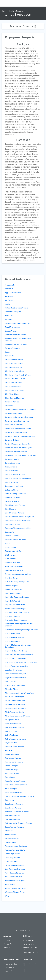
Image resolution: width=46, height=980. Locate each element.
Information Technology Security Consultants (22, 630)
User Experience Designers (15, 869)
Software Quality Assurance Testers (18, 823)
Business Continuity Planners (16, 335)
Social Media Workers (13, 808)
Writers (8, 896)
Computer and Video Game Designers (19, 417)
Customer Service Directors (15, 475)
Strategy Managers (12, 839)
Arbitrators (9, 296)
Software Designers (13, 816)
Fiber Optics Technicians (14, 570)
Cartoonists (9, 356)
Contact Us (8, 944)
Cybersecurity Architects (14, 486)
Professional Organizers (14, 762)
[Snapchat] (37, 971)
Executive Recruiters (13, 563)
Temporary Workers (12, 858)
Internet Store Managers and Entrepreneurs (21, 662)
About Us (7, 940)
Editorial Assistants (12, 536)
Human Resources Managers (16, 609)
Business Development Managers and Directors (19, 340)
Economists (10, 532)
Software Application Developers (17, 812)
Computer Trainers (12, 440)
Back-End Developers (13, 312)
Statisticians (10, 831)
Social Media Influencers (14, 804)
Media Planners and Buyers (15, 701)
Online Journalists (12, 731)
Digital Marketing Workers (15, 513)
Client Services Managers (14, 398)
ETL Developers (11, 555)
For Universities (29, 944)
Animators (9, 289)
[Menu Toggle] (2, 3)
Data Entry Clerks (11, 490)
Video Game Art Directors (14, 873)
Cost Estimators (11, 467)
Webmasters (10, 885)
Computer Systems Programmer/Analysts (21, 436)
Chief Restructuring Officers (15, 379)
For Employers (28, 940)
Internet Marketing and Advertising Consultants (18, 646)
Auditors (8, 304)
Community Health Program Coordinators (20, 410)
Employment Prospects (23, 26)
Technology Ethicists (13, 854)
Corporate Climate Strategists (16, 452)
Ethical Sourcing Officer (14, 551)
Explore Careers (16, 11)
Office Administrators (13, 724)
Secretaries (9, 800)
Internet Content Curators (15, 637)
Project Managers (12, 766)
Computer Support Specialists (16, 432)
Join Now (7, 947)
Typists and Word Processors (16, 865)
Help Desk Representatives (15, 605)
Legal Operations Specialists (16, 678)
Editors (8, 543)
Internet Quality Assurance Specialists (19, 655)
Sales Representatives (13, 793)
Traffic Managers (11, 861)
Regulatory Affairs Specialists (16, 785)
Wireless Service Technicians (16, 888)
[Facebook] (25, 965)
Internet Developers (12, 641)
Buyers (8, 352)
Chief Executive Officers (14, 364)
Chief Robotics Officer (13, 386)
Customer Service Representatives (18, 478)
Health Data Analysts (13, 601)
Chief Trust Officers (12, 394)
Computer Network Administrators (18, 421)
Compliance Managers (13, 413)
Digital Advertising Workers (15, 505)
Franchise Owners (12, 578)
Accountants (10, 285)
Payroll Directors (11, 743)
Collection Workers (12, 402)
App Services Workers (13, 293)
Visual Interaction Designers (15, 881)
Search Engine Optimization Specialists (20, 796)
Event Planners (11, 559)
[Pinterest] (31, 971)
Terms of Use (8, 971)
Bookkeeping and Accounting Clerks (18, 323)
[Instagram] (25, 971)
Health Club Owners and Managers (18, 597)
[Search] (44, 4)
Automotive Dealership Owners (17, 308)
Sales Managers (11, 789)
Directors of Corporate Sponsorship (18, 521)
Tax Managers (10, 842)
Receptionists (10, 777)
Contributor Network (30, 953)
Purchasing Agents (12, 773)
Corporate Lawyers (12, 459)
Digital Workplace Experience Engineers (20, 517)
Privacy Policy (9, 967)
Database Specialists (13, 498)
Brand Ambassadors (13, 327)
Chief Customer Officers (14, 360)
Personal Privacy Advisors (15, 747)
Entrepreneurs (10, 547)
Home (4, 11)
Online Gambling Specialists (15, 727)
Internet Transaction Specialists (17, 666)
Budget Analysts (11, 331)
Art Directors (10, 300)
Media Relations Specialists (15, 704)
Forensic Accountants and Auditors (18, 574)
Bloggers (8, 319)
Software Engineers (13, 819)
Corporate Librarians (13, 463)
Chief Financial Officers (14, 367)
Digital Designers (11, 509)
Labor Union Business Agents (16, 674)
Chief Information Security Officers (18, 375)
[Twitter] (37, 965)
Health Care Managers (13, 593)
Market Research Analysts (15, 697)
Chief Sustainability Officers (15, 390)
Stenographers (11, 835)
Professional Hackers (13, 758)
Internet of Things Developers (16, 651)
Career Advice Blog (10, 964)
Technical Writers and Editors (16, 850)
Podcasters (9, 750)
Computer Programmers (14, 425)
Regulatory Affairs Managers (16, 781)
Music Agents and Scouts (14, 712)
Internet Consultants (13, 634)
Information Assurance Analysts (17, 612)
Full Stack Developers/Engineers (17, 582)
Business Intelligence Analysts (16, 344)
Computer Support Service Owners (18, 429)
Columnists (9, 406)
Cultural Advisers (11, 471)
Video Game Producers (14, 877)
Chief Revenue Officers (14, 383)
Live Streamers (11, 681)
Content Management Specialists (17, 444)
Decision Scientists (12, 501)
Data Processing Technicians (16, 494)
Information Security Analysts (16, 620)
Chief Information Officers (15, 371)
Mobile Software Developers (16, 708)
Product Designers (12, 754)
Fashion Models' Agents (14, 567)
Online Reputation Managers (16, 739)
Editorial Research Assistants (16, 540)
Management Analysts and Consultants (20, 693)
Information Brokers (13, 616)
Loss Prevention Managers (15, 685)
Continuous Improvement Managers (18, 448)
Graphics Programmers (14, 589)
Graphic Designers (12, 586)
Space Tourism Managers (15, 827)
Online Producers (11, 735)
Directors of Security (13, 524)
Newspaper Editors (12, 720)
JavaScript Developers (13, 670)
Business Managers (12, 348)
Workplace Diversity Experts (15, 892)
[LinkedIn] (31, 965)
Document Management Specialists (18, 528)
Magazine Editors (12, 689)
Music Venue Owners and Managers (18, 716)
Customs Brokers (12, 482)
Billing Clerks (10, 316)
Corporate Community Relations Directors (20, 455)
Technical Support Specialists (16, 846)
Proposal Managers (12, 770)
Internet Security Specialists (15, 659)
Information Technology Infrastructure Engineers (19, 625)
